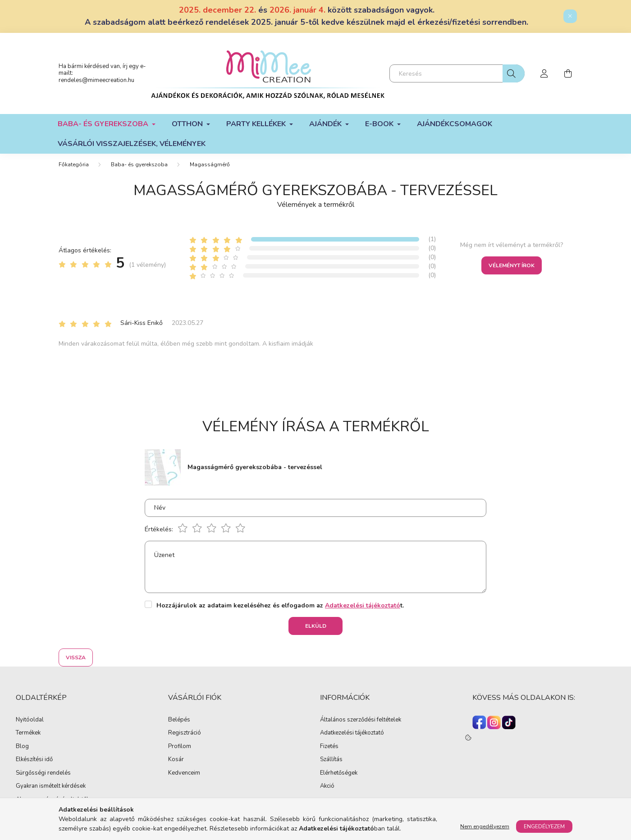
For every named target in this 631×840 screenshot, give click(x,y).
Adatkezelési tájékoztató (352, 733)
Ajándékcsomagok (455, 124)
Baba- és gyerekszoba (139, 164)
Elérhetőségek (339, 773)
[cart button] (568, 73)
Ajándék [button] (326, 124)
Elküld (316, 626)
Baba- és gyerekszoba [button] (104, 124)
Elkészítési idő (34, 760)
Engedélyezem (544, 826)
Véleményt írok (512, 265)
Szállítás (331, 760)
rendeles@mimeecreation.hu (96, 80)
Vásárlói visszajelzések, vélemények (132, 144)
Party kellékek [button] (257, 124)
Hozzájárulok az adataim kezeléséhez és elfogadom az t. (280, 605)
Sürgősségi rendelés (43, 773)
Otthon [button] (188, 124)
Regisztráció (185, 733)
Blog (22, 747)
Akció (327, 786)
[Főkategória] (74, 164)
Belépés (179, 720)
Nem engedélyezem (485, 826)
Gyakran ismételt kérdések (51, 786)
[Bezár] (570, 16)
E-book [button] (380, 124)
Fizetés (329, 747)
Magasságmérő (210, 164)
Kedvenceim (184, 773)
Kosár (176, 760)
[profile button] (544, 73)
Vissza (76, 657)
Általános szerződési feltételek (361, 720)
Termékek (28, 733)
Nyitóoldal (30, 720)
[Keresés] (457, 73)
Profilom (180, 747)
